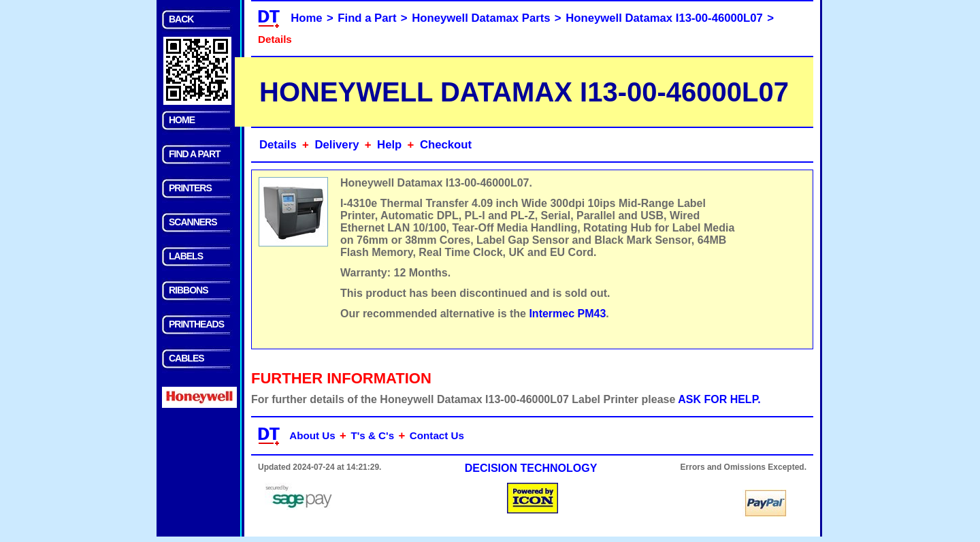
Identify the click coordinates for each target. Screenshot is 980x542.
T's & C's (372, 435)
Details (278, 145)
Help (389, 145)
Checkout (446, 145)
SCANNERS (193, 222)
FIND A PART (195, 154)
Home (306, 18)
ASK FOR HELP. (719, 399)
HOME (182, 120)
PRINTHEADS (196, 324)
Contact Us (437, 435)
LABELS (186, 256)
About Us (312, 435)
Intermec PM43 (567, 314)
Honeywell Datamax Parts (481, 18)
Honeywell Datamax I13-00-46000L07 (664, 18)
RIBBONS (189, 290)
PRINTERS (190, 188)
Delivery (337, 145)
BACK (181, 19)
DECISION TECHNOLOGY (531, 468)
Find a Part (367, 18)
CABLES (186, 358)
